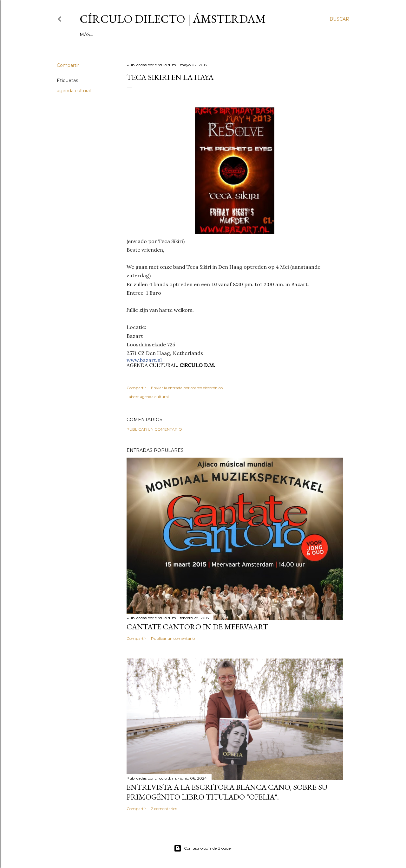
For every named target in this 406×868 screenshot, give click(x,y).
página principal (103, 35)
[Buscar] (339, 19)
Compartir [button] (68, 65)
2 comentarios (164, 809)
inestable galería (154, 35)
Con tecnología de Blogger (203, 848)
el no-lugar (198, 35)
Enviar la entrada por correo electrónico (187, 388)
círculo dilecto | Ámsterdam (173, 19)
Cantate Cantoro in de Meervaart (197, 627)
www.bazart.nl (144, 360)
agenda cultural (74, 91)
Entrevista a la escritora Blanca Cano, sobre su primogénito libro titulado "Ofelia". (227, 792)
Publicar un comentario (154, 429)
